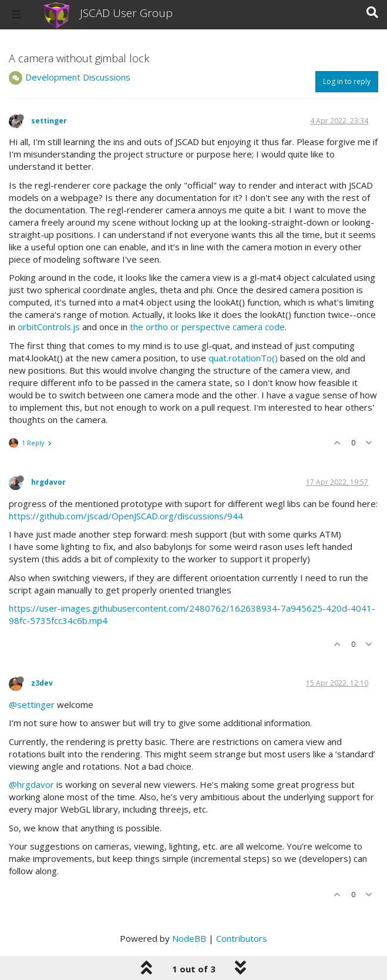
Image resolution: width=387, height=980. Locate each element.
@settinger (32, 704)
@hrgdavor (31, 784)
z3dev (42, 683)
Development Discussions (78, 77)
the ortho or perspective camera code (207, 327)
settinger (49, 121)
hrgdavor (48, 482)
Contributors (242, 938)
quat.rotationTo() (243, 358)
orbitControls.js (49, 327)
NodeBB (189, 938)
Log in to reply (347, 81)
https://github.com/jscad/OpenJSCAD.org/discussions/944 (126, 516)
